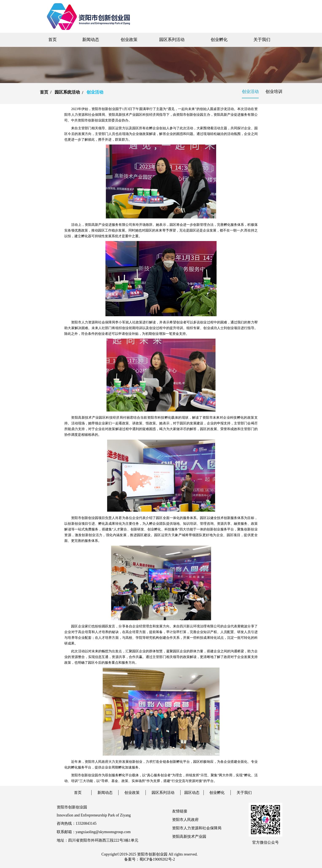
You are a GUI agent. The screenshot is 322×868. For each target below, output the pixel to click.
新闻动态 (91, 40)
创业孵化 (219, 40)
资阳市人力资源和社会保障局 (197, 828)
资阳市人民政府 (185, 820)
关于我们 (262, 40)
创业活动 (250, 91)
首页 (53, 40)
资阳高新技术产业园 (189, 837)
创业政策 (129, 40)
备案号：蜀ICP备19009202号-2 (150, 859)
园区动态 (192, 793)
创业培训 (274, 91)
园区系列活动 (172, 40)
